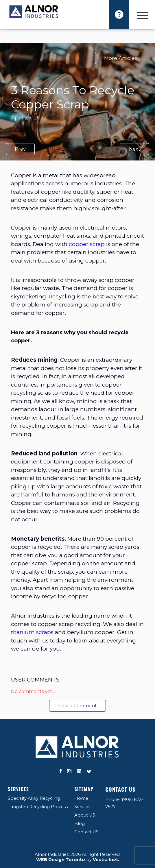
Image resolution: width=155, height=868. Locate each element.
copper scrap (87, 244)
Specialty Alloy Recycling (34, 798)
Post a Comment (77, 706)
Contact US (86, 832)
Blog (80, 823)
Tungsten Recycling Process (38, 807)
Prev (20, 149)
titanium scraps (32, 632)
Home (81, 798)
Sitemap (84, 789)
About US (85, 815)
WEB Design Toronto (61, 860)
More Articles (121, 58)
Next (135, 149)
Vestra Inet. (106, 860)
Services (19, 789)
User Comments (35, 680)
